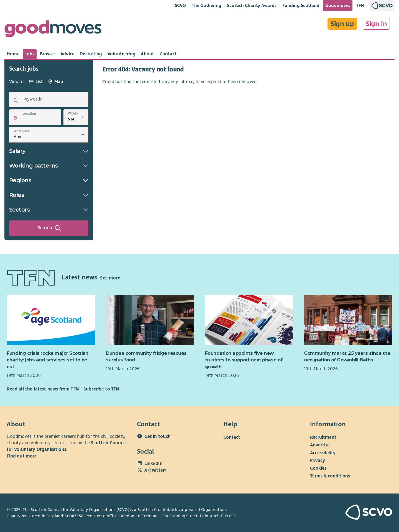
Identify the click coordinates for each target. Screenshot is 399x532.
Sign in (376, 24)
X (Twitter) (155, 470)
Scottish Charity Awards (252, 5)
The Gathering (207, 5)
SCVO (181, 5)
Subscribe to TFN (101, 389)
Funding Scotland (301, 5)
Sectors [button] (49, 210)
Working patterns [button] (49, 166)
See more (110, 278)
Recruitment (323, 437)
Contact (232, 437)
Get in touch (158, 436)
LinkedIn (154, 464)
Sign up (342, 24)
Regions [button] (49, 180)
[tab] (13, 54)
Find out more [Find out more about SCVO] (22, 456)
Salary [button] (49, 151)
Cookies (318, 468)
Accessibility (323, 453)
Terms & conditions (330, 476)
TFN (360, 5)
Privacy (318, 460)
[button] (15, 118)
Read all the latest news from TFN (43, 389)
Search (49, 228)
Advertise (320, 445)
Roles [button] (49, 195)
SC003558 (74, 516)
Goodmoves (338, 5)
